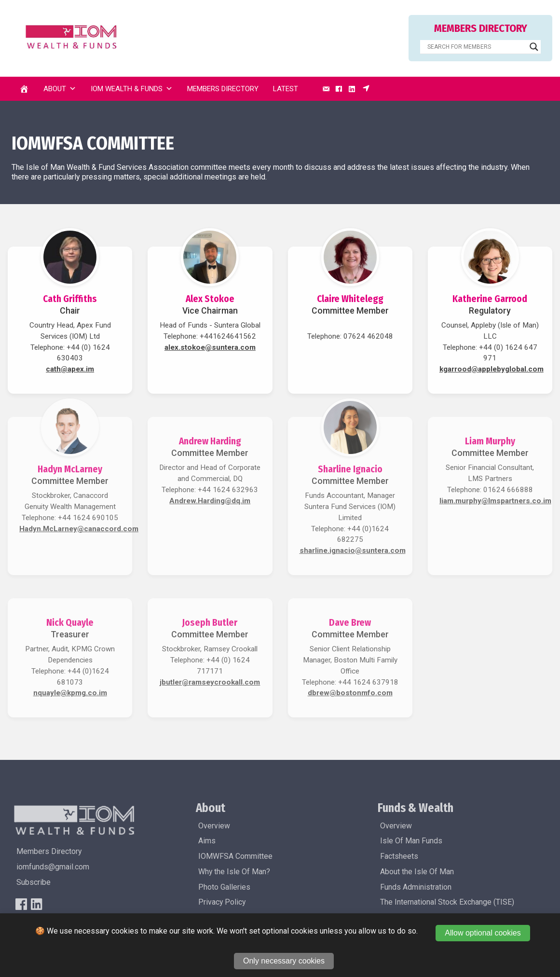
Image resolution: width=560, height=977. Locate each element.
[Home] (24, 89)
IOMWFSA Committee (235, 856)
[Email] (326, 89)
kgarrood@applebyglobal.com (492, 369)
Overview (214, 826)
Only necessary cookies (284, 961)
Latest (286, 89)
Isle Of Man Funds (411, 841)
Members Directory (223, 89)
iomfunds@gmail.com (53, 867)
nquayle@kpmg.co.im (70, 693)
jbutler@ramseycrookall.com (210, 682)
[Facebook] (339, 89)
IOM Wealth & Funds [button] (132, 89)
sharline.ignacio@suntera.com (353, 550)
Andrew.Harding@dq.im (210, 501)
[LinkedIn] (352, 89)
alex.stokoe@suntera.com (210, 347)
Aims (207, 841)
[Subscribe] (366, 89)
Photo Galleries (224, 887)
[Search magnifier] (534, 47)
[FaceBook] (21, 904)
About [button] (60, 89)
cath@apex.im (70, 369)
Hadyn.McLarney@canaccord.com (79, 529)
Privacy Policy (222, 902)
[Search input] (476, 47)
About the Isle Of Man (417, 872)
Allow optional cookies (483, 933)
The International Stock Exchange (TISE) (447, 902)
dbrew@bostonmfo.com (350, 693)
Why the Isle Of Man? (234, 872)
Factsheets (399, 856)
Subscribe (34, 882)
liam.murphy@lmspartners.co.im (495, 501)
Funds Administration (416, 887)
